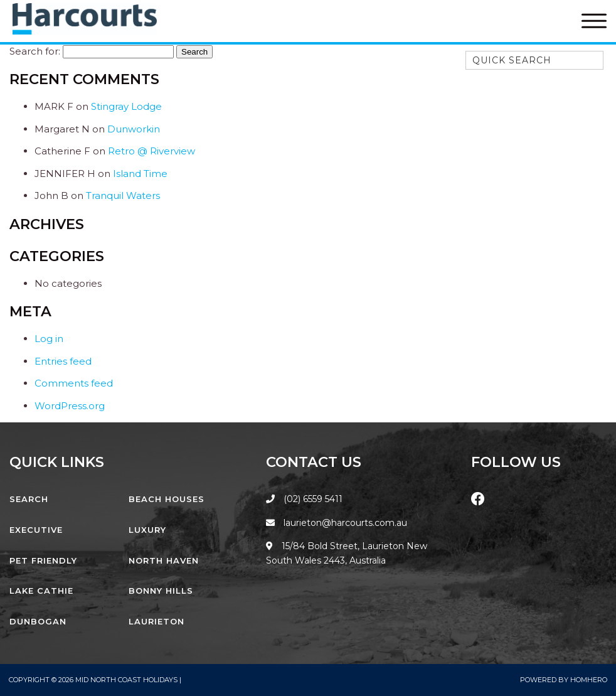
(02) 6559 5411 (313, 499)
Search (29, 499)
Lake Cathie (41, 591)
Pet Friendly (43, 560)
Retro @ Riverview (151, 151)
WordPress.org (70, 406)
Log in (49, 339)
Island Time (140, 174)
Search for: (35, 51)
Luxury (147, 530)
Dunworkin (134, 129)
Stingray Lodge (126, 106)
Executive (36, 530)
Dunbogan (38, 621)
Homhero (589, 680)
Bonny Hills (161, 591)
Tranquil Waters (123, 195)
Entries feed (63, 361)
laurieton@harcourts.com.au (337, 523)
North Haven (164, 560)
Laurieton (157, 621)
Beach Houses (167, 499)
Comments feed (74, 383)
